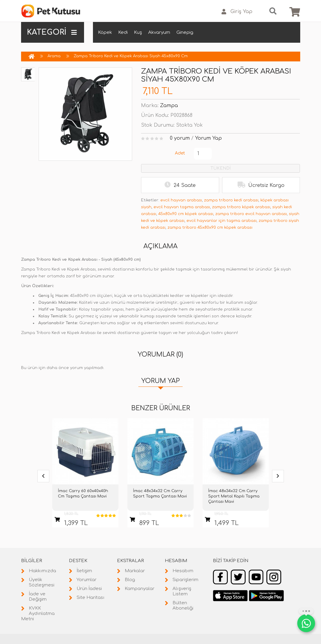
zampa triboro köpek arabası (241, 207)
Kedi (123, 32)
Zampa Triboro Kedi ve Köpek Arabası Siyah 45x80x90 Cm (131, 56)
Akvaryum (159, 32)
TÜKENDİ (221, 168)
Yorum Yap (208, 138)
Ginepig (185, 32)
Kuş (138, 32)
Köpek (105, 32)
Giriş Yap (237, 12)
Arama (54, 56)
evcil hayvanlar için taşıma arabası (222, 221)
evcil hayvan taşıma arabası (182, 207)
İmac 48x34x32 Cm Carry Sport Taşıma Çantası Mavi (160, 494)
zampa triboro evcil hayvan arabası (251, 214)
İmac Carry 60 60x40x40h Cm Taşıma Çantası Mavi (83, 494)
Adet (180, 153)
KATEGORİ (52, 32)
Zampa (169, 106)
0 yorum (180, 138)
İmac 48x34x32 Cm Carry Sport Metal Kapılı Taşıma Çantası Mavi (234, 496)
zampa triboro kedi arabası (231, 200)
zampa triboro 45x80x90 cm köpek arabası (210, 228)
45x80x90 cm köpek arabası (186, 214)
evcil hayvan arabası (181, 200)
